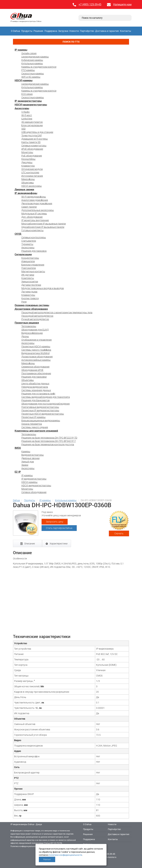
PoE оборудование (32, 156)
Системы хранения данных (36, 390)
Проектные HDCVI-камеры (36, 346)
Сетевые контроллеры (34, 237)
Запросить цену (55, 522)
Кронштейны (28, 159)
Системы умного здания (35, 427)
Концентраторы (30, 258)
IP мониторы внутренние (35, 220)
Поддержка (51, 31)
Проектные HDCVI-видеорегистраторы (43, 414)
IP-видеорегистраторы (28, 101)
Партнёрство (87, 31)
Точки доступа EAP (32, 135)
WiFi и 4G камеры (31, 77)
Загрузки (63, 31)
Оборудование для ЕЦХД (35, 330)
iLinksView (27, 119)
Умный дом (28, 462)
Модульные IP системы (34, 214)
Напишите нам (122, 4)
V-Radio (25, 112)
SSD (23, 129)
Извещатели (28, 261)
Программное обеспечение (36, 373)
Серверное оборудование (35, 367)
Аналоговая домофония (35, 200)
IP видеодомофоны (26, 193)
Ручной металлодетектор (35, 319)
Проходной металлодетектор (37, 316)
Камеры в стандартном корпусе (39, 67)
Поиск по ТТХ (71, 42)
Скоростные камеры (33, 74)
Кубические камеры (32, 60)
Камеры (26, 452)
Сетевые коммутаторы (34, 146)
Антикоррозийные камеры (36, 360)
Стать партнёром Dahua (59, 528)
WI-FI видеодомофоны (34, 197)
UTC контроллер (30, 172)
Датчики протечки (31, 285)
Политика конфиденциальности (24, 846)
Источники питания (32, 176)
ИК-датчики (28, 275)
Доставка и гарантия (107, 31)
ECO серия (27, 94)
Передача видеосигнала (35, 387)
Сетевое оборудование (34, 492)
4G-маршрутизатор (32, 122)
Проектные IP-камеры (33, 417)
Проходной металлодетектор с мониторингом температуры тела (57, 313)
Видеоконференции (32, 333)
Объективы (28, 183)
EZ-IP (18, 472)
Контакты (126, 31)
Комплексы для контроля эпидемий (36, 431)
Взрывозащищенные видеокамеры (41, 421)
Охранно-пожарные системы (32, 305)
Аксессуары (22, 108)
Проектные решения (27, 323)
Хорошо (47, 859)
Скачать (119, 533)
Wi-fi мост (27, 115)
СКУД (18, 234)
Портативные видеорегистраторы (40, 407)
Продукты (27, 31)
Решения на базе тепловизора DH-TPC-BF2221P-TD (49, 438)
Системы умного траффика (36, 350)
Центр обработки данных (35, 384)
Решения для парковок (34, 251)
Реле (24, 302)
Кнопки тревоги (30, 298)
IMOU (18, 448)
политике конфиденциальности (65, 855)
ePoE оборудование (32, 149)
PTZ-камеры (28, 70)
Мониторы (27, 152)
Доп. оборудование (32, 217)
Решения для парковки (34, 377)
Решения (38, 31)
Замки (25, 465)
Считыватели (29, 241)
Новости (74, 31)
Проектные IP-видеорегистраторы (40, 410)
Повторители (29, 268)
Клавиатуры (28, 295)
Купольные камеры (32, 63)
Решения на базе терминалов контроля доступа (48, 444)
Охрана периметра (32, 424)
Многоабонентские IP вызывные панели (44, 224)
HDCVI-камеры (24, 80)
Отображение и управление (37, 340)
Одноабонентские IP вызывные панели (43, 227)
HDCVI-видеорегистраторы (31, 105)
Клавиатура (28, 166)
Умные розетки (30, 282)
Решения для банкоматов (35, 400)
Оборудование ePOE (32, 370)
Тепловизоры (29, 326)
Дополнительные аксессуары (38, 210)
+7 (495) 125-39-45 (90, 4)
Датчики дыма (29, 292)
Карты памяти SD (31, 142)
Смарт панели (29, 207)
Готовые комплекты (32, 230)
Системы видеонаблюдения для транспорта (46, 397)
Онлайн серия (29, 53)
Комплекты (28, 278)
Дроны (25, 336)
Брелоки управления (33, 265)
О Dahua (15, 31)
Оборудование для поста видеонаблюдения (46, 404)
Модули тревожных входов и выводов (43, 288)
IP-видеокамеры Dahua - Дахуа (26, 824)
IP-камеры (21, 50)
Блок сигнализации (32, 125)
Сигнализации (23, 254)
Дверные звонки (24, 189)
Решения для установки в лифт (38, 394)
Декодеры (27, 162)
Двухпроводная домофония (37, 203)
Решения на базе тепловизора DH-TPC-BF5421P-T (49, 441)
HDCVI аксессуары (32, 186)
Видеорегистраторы (33, 455)
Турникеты (27, 244)
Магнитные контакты (33, 271)
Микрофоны (28, 179)
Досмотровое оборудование (31, 309)
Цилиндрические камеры (35, 57)
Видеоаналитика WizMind (35, 353)
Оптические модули (32, 169)
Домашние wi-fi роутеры (35, 139)
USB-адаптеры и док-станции (37, 132)
